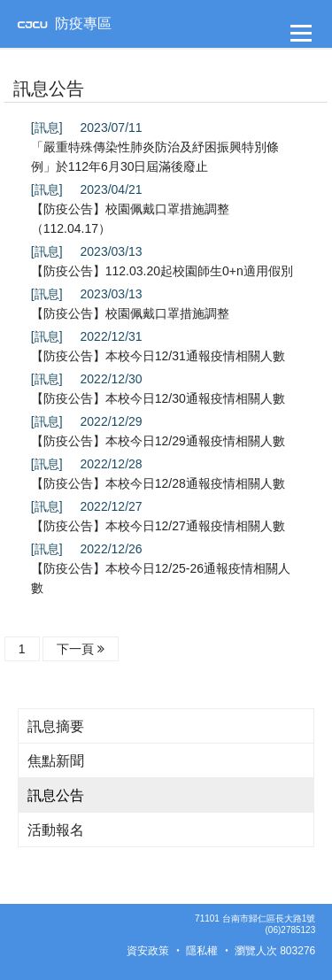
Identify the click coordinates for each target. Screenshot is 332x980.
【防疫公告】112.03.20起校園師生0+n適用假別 (162, 271)
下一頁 (81, 649)
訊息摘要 (56, 726)
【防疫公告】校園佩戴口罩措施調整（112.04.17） (130, 219)
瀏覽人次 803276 (275, 951)
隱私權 (202, 951)
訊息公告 (56, 795)
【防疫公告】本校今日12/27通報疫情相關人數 (158, 526)
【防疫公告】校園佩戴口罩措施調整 (130, 313)
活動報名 (56, 830)
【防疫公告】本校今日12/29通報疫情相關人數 (158, 441)
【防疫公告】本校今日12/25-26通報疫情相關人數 (161, 578)
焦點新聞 (56, 761)
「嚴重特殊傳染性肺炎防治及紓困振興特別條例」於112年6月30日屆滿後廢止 (155, 157)
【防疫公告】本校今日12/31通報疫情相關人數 (158, 356)
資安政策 (148, 951)
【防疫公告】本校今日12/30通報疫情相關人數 (158, 398)
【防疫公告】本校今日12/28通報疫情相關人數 (158, 483)
